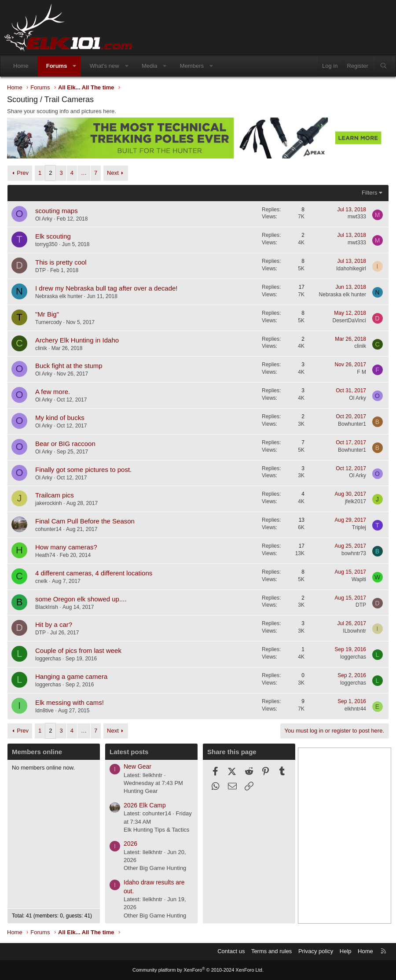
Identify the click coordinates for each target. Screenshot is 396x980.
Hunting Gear (141, 791)
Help (346, 951)
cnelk (41, 581)
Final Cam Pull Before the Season (85, 521)
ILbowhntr (354, 631)
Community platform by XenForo (198, 970)
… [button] (84, 173)
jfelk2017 (356, 501)
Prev (23, 173)
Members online (37, 752)
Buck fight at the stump (69, 366)
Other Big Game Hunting (155, 868)
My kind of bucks (60, 418)
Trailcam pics (55, 495)
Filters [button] (369, 193)
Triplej (359, 527)
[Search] (383, 66)
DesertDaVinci (349, 321)
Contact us (231, 951)
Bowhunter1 (352, 424)
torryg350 (46, 244)
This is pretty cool (61, 262)
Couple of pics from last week (78, 650)
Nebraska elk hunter (59, 296)
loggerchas (48, 659)
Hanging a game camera (71, 676)
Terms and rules (271, 951)
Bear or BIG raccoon (65, 444)
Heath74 (45, 555)
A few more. (53, 392)
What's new (104, 66)
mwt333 (357, 217)
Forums (57, 66)
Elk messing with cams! (70, 702)
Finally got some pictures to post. (83, 470)
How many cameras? (66, 547)
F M (361, 372)
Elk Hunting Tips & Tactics (156, 830)
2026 (130, 844)
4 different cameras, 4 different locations (94, 573)
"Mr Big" (47, 314)
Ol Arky (44, 219)
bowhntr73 (354, 553)
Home (21, 66)
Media (149, 66)
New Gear (137, 766)
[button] (75, 66)
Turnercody (48, 322)
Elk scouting (53, 236)
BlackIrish (47, 607)
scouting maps (57, 211)
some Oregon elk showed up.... (81, 599)
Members (192, 66)
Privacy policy (316, 951)
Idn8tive (44, 711)
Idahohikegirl (351, 269)
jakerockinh (49, 503)
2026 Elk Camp (145, 805)
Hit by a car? (54, 624)
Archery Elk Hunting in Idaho (77, 340)
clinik (41, 348)
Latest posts (129, 752)
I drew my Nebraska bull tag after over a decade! (106, 288)
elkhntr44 (355, 709)
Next (113, 173)
